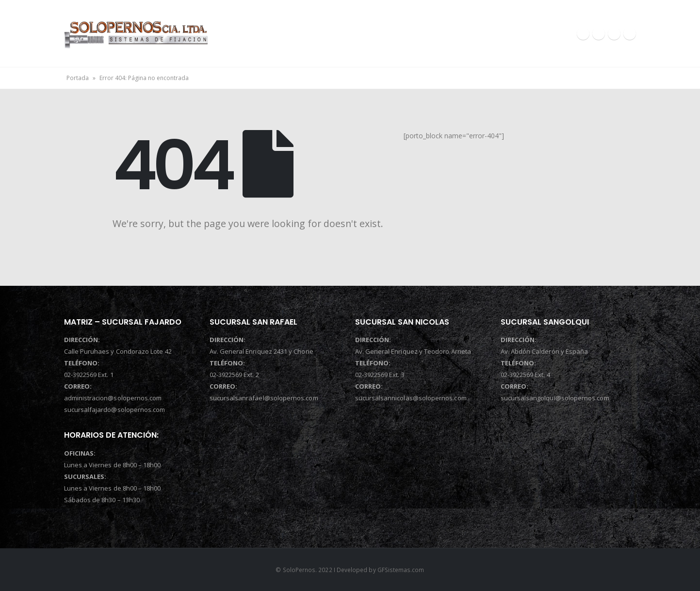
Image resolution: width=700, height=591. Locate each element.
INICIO (280, 33)
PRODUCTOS (440, 33)
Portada (78, 78)
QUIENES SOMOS (358, 33)
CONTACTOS (516, 33)
